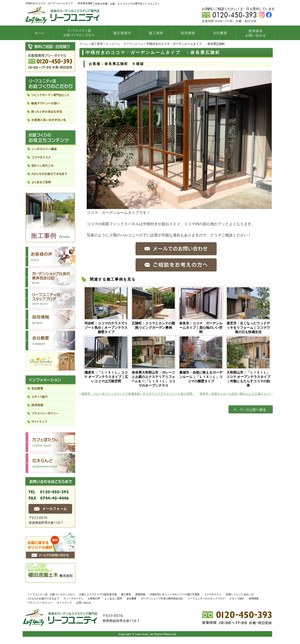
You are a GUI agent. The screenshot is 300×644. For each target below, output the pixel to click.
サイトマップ (64, 603)
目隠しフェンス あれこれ (240, 594)
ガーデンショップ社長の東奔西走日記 (162, 599)
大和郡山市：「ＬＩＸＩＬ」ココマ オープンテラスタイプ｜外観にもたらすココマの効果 (248, 379)
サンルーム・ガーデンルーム (125, 44)
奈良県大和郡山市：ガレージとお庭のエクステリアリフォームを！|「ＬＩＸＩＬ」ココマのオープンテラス (153, 379)
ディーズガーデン (73, 599)
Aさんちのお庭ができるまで (43, 599)
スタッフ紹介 (237, 599)
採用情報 (254, 599)
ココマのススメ (213, 594)
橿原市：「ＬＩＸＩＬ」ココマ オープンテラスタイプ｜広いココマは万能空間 (106, 377)
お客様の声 (94, 599)
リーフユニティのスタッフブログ (206, 599)
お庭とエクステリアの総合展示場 (98, 594)
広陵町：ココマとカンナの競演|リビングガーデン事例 (153, 325)
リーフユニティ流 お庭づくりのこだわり (51, 594)
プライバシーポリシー (40, 603)
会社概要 (131, 599)
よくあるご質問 (113, 599)
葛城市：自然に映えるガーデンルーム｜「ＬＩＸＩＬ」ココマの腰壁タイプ (201, 377)
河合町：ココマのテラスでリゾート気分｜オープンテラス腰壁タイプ (106, 328)
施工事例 (97, 44)
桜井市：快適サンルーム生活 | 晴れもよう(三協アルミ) (235, 394)
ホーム (84, 44)
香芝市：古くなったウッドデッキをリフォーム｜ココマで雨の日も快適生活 (248, 328)
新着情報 (140, 594)
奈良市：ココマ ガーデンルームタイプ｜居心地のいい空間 (201, 328)
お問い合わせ (84, 603)
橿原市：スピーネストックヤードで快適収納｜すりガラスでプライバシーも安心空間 (138, 394)
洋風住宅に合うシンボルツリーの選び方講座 (175, 594)
